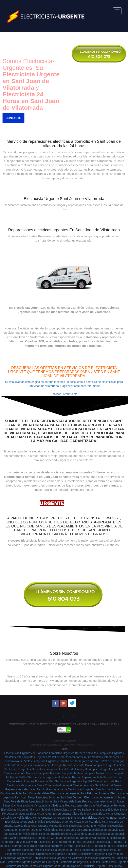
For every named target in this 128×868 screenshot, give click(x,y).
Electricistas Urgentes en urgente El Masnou (53, 818)
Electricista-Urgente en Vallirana (89, 826)
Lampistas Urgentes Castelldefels (43, 757)
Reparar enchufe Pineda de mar (102, 777)
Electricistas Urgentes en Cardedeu (41, 838)
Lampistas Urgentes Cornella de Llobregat (59, 761)
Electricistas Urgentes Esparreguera (105, 818)
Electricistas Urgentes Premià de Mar (30, 781)
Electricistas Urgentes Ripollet (73, 781)
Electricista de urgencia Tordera (93, 846)
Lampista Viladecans (51, 805)
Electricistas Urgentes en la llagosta (43, 854)
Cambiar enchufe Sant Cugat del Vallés (25, 793)
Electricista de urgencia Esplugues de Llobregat (33, 765)
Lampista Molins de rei (98, 773)
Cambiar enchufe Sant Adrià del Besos (97, 785)
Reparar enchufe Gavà (78, 765)
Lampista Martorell (49, 773)
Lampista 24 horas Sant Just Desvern (60, 797)
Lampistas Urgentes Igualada (106, 769)
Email (64, 749)
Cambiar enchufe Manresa (20, 773)
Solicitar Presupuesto (64, 394)
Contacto (11, 118)
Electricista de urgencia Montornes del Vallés (66, 842)
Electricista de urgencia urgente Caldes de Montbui (63, 834)
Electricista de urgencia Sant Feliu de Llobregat (80, 793)
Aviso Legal (88, 724)
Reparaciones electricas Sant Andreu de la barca (36, 789)
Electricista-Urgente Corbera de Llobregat (32, 862)
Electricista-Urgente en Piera (61, 850)
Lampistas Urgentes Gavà (109, 765)
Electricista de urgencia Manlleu (25, 822)
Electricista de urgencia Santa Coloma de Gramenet (39, 785)
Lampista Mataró (72, 773)
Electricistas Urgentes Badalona (74, 810)
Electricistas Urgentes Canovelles (85, 838)
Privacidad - (110, 724)
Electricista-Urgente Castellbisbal (102, 866)
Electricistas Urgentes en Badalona (26, 753)
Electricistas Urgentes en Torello (21, 858)
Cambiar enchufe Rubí (107, 781)
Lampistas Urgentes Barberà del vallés (73, 753)
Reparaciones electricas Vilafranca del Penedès (95, 805)
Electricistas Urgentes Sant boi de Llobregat (95, 789)
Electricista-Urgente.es (56, 724)
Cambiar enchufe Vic (24, 805)
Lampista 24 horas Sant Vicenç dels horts (55, 801)
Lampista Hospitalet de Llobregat (66, 769)
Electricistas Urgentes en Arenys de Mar (48, 846)
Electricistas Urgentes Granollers (24, 769)
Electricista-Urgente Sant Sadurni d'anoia (54, 866)
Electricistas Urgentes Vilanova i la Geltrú (27, 810)
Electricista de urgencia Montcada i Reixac (54, 777)
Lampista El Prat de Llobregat (105, 761)
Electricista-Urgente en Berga (70, 830)
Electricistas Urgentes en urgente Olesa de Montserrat (64, 814)
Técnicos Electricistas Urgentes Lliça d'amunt (94, 854)
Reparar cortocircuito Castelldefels (87, 757)
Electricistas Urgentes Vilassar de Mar (70, 822)
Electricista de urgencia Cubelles (79, 862)
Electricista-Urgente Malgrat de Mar (46, 826)
